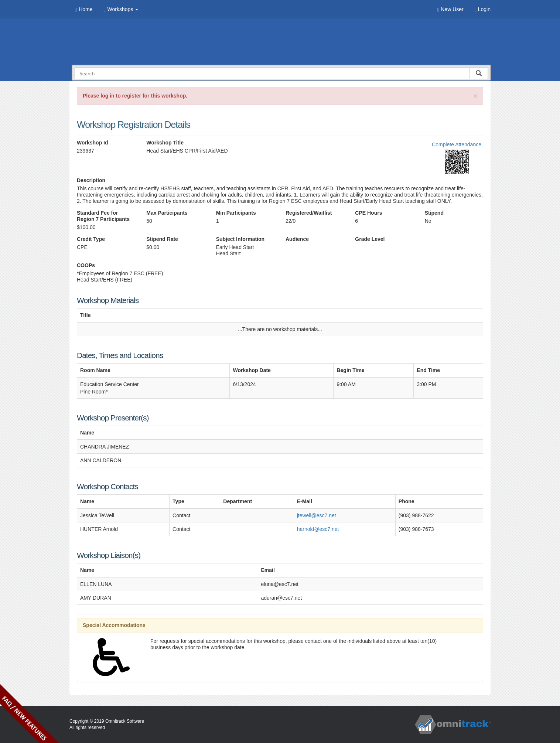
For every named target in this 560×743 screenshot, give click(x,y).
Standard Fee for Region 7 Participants (103, 216)
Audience (297, 239)
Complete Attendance (457, 144)
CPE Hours (368, 213)
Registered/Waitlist (309, 213)
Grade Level (370, 239)
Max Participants (167, 213)
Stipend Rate (162, 239)
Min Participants (236, 213)
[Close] (475, 96)
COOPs (86, 265)
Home (84, 9)
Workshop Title (165, 143)
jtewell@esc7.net (317, 515)
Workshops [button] (121, 9)
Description (91, 180)
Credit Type (91, 239)
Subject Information (240, 239)
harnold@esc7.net (318, 529)
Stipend (434, 213)
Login (483, 9)
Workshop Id (93, 143)
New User (450, 9)
